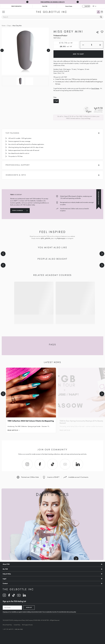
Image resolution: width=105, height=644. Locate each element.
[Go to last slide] (27, 2)
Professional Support (53, 165)
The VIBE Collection (83, 116)
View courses (17, 210)
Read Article (14, 430)
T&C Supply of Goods (27, 625)
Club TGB (45, 6)
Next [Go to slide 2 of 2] (48, 50)
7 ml (56, 101)
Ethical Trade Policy (7, 625)
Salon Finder (69, 6)
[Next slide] (78, 2)
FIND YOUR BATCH (16, 6)
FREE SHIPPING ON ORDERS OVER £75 (53, 2)
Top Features (52, 133)
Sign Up (29, 607)
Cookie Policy (17, 625)
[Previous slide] (3, 254)
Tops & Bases (95, 88)
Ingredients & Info (53, 175)
